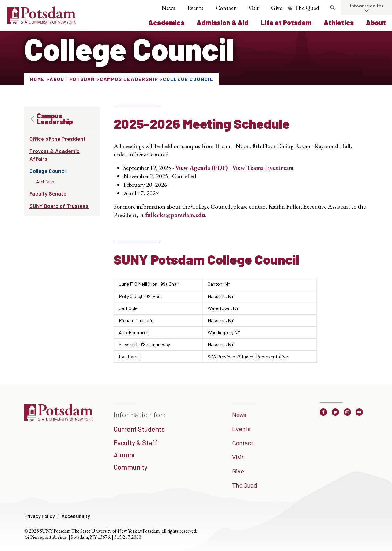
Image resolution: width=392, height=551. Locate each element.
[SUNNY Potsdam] (59, 419)
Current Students (139, 429)
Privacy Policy (40, 516)
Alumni (124, 455)
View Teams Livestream (263, 168)
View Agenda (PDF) (202, 168)
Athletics (339, 22)
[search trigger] (332, 8)
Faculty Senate (48, 193)
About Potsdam (72, 79)
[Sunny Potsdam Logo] (41, 21)
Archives (45, 181)
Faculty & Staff (136, 442)
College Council (48, 171)
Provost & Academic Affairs (55, 155)
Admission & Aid (222, 22)
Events (195, 8)
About (376, 22)
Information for (366, 6)
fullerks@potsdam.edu (175, 215)
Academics (166, 22)
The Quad (307, 8)
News (168, 8)
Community (130, 467)
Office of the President (57, 139)
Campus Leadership (129, 79)
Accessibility (76, 516)
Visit (253, 8)
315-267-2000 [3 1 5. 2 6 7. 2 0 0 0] (128, 537)
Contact (226, 8)
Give (277, 8)
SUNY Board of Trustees (59, 206)
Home (37, 79)
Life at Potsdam (286, 22)
